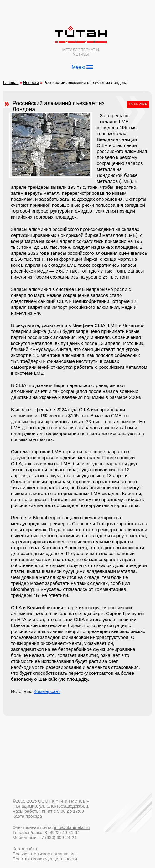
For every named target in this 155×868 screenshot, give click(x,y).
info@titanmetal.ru (72, 827)
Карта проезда (27, 816)
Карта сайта (25, 849)
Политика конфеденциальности (45, 859)
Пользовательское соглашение (44, 854)
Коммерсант (47, 691)
